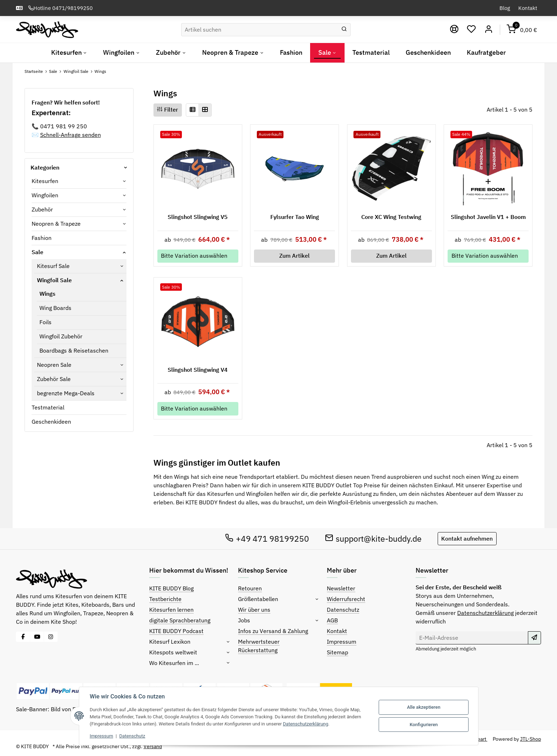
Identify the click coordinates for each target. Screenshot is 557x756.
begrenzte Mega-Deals (66, 393)
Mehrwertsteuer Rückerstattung (259, 646)
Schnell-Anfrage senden (71, 135)
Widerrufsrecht (346, 599)
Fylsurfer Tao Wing (295, 217)
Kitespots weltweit (173, 652)
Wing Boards (55, 308)
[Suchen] (260, 30)
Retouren (250, 588)
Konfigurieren (424, 725)
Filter (167, 109)
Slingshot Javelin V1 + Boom (488, 217)
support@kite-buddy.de (374, 538)
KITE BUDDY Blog (171, 588)
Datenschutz (343, 610)
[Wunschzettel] (472, 30)
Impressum (342, 642)
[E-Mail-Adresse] (472, 638)
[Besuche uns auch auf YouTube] (37, 637)
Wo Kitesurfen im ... (174, 663)
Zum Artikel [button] (294, 256)
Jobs (244, 620)
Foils (45, 322)
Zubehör (42, 209)
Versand (153, 746)
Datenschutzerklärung (485, 613)
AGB (332, 620)
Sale (37, 252)
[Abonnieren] (534, 638)
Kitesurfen (45, 181)
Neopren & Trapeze (56, 224)
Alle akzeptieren (424, 707)
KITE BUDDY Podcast (176, 631)
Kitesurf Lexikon (170, 642)
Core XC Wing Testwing (391, 217)
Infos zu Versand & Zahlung (273, 631)
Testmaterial (48, 407)
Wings (47, 294)
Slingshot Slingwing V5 (198, 217)
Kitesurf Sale (53, 266)
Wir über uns (254, 610)
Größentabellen (258, 599)
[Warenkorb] (522, 30)
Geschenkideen (51, 422)
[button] (192, 110)
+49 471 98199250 (267, 538)
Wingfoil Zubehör (61, 336)
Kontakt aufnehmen (467, 538)
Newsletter (341, 588)
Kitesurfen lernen (171, 610)
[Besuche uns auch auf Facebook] (23, 637)
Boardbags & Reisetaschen (74, 350)
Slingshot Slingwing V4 (198, 370)
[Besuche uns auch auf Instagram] (51, 637)
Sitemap (337, 652)
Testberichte (165, 599)
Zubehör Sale (54, 379)
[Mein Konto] (489, 30)
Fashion (42, 238)
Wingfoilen (45, 195)
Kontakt (528, 8)
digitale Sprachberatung (180, 620)
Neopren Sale (54, 365)
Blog (505, 8)
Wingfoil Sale (54, 280)
